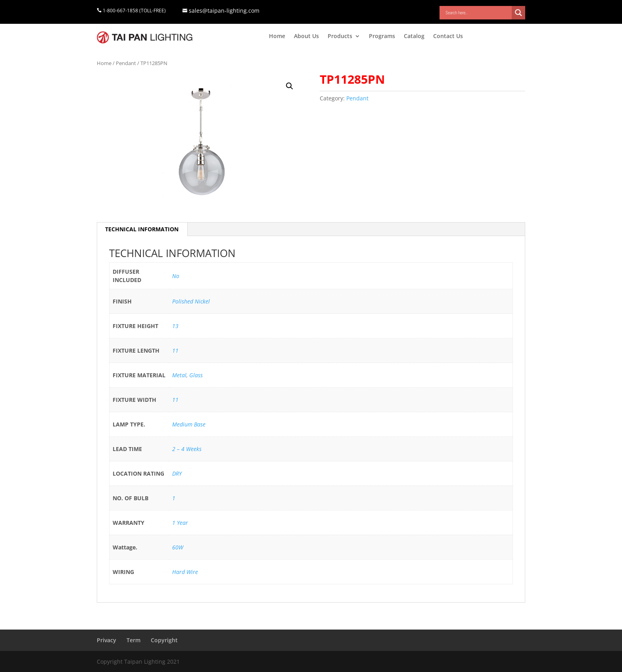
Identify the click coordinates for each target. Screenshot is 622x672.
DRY (177, 473)
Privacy (107, 640)
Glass (196, 375)
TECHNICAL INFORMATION (142, 229)
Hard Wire (185, 572)
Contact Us (448, 36)
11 (175, 350)
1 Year (180, 523)
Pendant (126, 63)
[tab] (142, 229)
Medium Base (189, 424)
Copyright (164, 640)
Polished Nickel (191, 301)
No (176, 276)
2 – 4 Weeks (187, 449)
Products (340, 36)
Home (277, 36)
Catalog (414, 36)
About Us (306, 36)
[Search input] (478, 13)
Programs (382, 36)
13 (175, 326)
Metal (179, 375)
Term (133, 640)
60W (178, 547)
